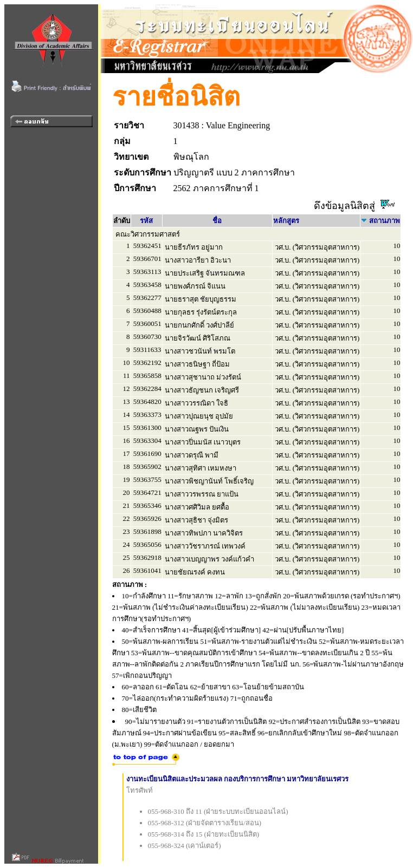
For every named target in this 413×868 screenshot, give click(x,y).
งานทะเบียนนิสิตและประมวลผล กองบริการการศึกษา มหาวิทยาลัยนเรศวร (238, 779)
